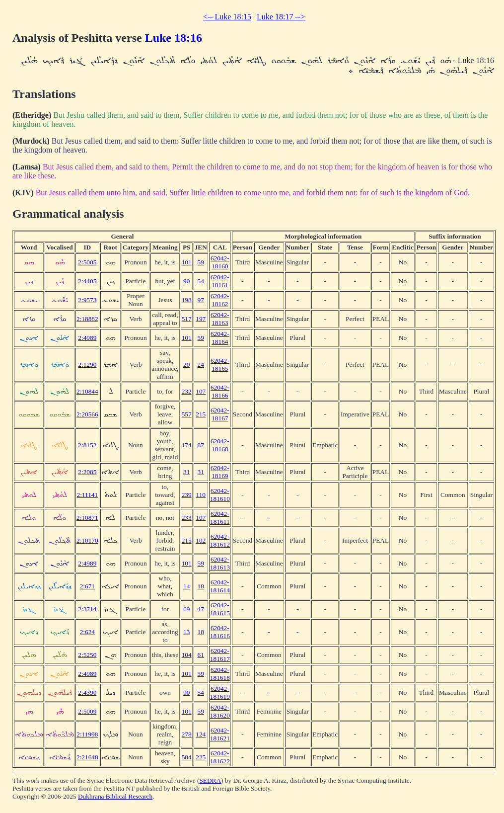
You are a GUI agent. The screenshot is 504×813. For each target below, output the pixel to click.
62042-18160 (220, 262)
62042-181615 (220, 609)
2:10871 (87, 518)
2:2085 (87, 472)
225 (201, 757)
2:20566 (87, 414)
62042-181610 (220, 495)
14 (186, 586)
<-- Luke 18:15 (227, 17)
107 (201, 391)
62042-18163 (220, 319)
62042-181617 (220, 655)
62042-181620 (220, 711)
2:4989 (87, 338)
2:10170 (87, 540)
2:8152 (87, 445)
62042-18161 (220, 281)
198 (187, 300)
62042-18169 (220, 472)
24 (201, 365)
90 (186, 281)
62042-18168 (220, 445)
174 (187, 445)
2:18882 (87, 319)
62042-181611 (220, 518)
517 (187, 319)
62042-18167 (220, 414)
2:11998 (87, 734)
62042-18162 (220, 300)
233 (187, 518)
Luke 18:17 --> (281, 17)
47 (201, 609)
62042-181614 (220, 586)
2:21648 (87, 757)
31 (186, 472)
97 (201, 300)
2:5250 (87, 655)
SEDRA (210, 780)
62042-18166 (220, 391)
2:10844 (87, 391)
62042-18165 (220, 365)
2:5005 (87, 262)
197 (201, 319)
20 (186, 365)
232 (187, 391)
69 (186, 609)
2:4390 (87, 692)
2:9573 (87, 300)
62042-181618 (220, 674)
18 (201, 586)
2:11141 (87, 495)
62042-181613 (220, 563)
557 (187, 414)
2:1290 (87, 365)
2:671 (87, 586)
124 (201, 734)
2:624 (87, 632)
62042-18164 (220, 338)
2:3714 (87, 609)
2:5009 (87, 711)
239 (187, 495)
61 (201, 655)
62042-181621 (220, 734)
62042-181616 (220, 632)
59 (201, 262)
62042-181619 (220, 692)
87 (201, 445)
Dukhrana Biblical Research (115, 796)
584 (187, 757)
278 (187, 734)
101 (187, 262)
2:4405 (87, 281)
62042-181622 (220, 757)
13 (186, 632)
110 (201, 495)
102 (201, 540)
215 (201, 414)
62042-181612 (220, 540)
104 (187, 655)
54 (201, 281)
